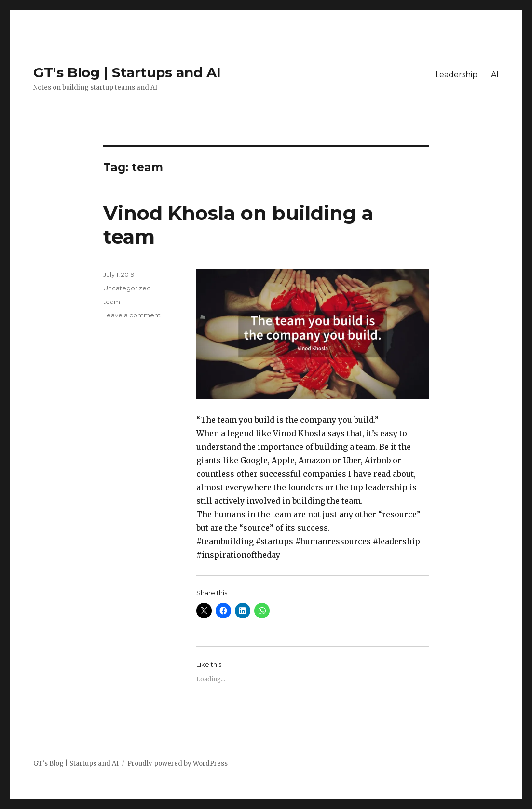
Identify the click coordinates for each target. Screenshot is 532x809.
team (112, 302)
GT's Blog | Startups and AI (127, 72)
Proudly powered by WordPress (177, 763)
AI (495, 75)
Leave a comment (132, 315)
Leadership (456, 75)
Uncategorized (127, 288)
